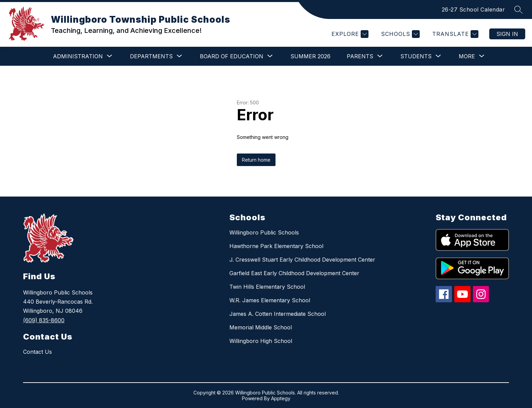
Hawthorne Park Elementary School (276, 246)
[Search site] (518, 9)
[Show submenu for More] (467, 56)
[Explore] (349, 34)
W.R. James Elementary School (270, 300)
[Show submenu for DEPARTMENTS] (151, 56)
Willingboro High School (261, 341)
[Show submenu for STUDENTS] (416, 56)
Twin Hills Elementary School (267, 287)
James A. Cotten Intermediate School (278, 314)
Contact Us (37, 352)
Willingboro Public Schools (264, 232)
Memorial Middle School (261, 327)
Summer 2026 (310, 56)
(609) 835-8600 (44, 320)
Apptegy (281, 398)
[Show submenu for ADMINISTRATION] (78, 56)
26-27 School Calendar (473, 9)
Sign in (507, 34)
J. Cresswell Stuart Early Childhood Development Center (302, 260)
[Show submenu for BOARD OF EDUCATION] (232, 56)
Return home (256, 160)
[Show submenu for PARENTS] (360, 56)
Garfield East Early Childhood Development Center (294, 273)
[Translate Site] (454, 34)
